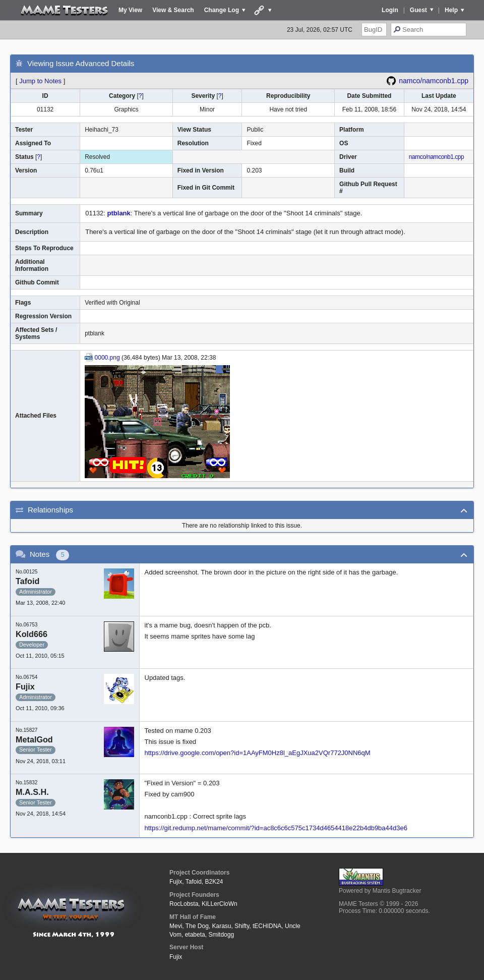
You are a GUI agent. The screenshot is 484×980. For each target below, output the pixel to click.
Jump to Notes (40, 81)
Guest (418, 10)
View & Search (173, 10)
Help (451, 10)
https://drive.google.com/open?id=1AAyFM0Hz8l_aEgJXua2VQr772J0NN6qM (258, 753)
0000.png (107, 358)
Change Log (222, 10)
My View (130, 10)
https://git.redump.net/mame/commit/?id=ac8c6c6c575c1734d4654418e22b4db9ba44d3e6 (276, 828)
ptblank (119, 213)
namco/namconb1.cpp (434, 81)
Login (390, 10)
